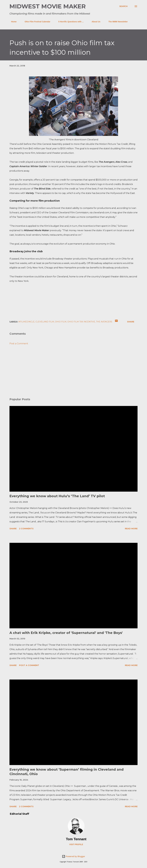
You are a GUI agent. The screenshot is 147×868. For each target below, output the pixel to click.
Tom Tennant (76, 839)
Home (12, 22)
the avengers (104, 322)
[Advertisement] (73, 374)
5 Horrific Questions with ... (69, 22)
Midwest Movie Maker (48, 6)
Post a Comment (19, 344)
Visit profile (76, 844)
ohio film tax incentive (81, 322)
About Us (94, 22)
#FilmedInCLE (27, 322)
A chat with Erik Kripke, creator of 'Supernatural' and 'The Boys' (66, 633)
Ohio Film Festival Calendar (36, 22)
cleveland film (45, 322)
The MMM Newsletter (116, 22)
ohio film (61, 322)
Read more (131, 529)
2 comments (26, 529)
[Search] (123, 6)
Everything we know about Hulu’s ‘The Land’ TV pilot (57, 496)
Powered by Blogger (73, 856)
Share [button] (131, 322)
